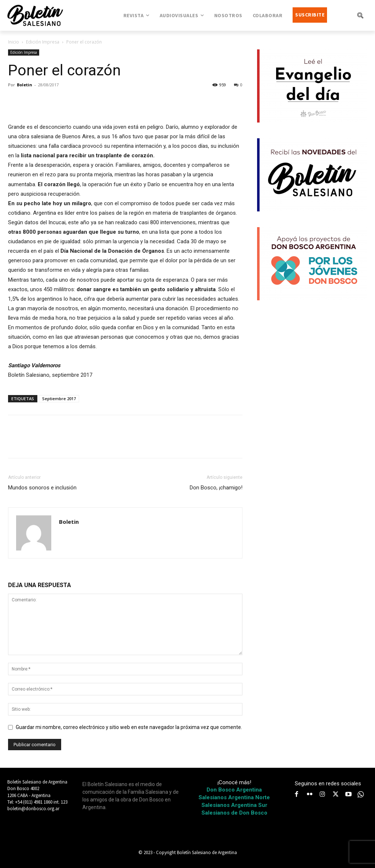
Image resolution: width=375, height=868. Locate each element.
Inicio (14, 42)
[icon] (361, 794)
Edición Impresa (43, 42)
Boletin (25, 85)
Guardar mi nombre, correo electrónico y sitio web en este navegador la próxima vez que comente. (129, 727)
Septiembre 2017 (59, 399)
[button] (360, 15)
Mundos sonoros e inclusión (42, 488)
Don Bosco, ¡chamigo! (216, 488)
